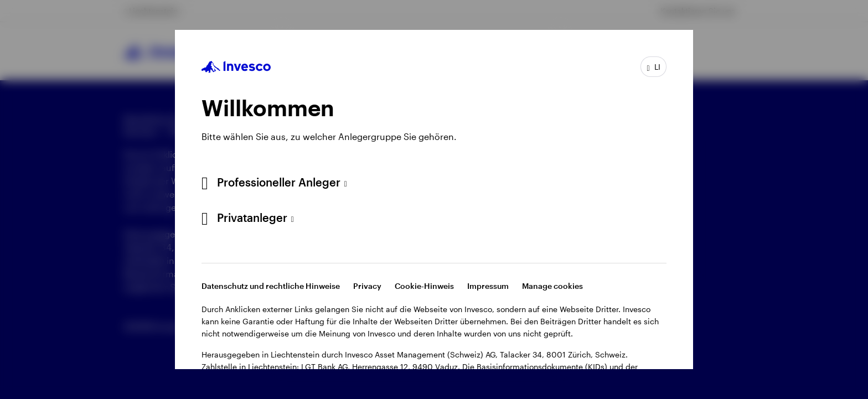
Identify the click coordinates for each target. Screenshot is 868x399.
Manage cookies (552, 286)
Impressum (488, 286)
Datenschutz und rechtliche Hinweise (271, 286)
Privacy (367, 286)
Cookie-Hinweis (424, 286)
